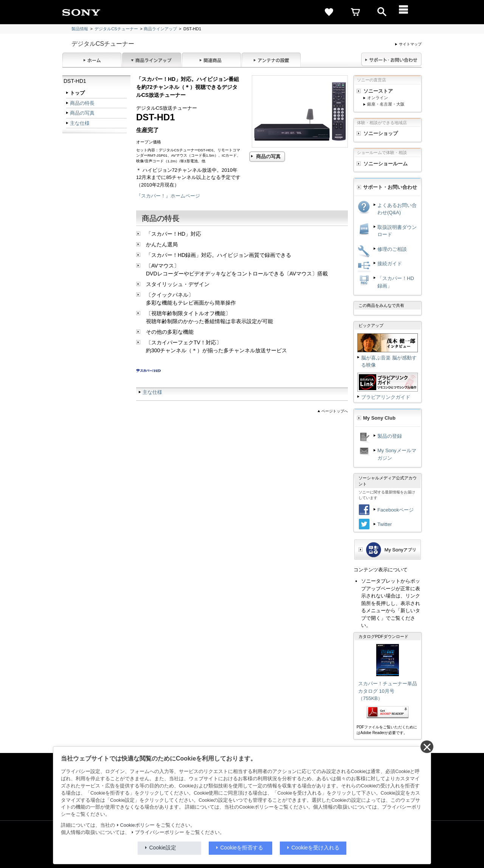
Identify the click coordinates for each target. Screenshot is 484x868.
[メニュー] (408, 12)
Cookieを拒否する (242, 848)
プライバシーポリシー (160, 832)
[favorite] (329, 12)
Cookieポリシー (137, 825)
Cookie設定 (163, 848)
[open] (382, 12)
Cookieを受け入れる (316, 848)
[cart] (355, 12)
